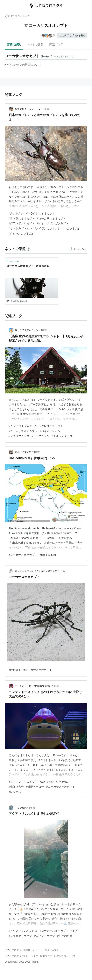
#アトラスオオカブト (22, 218)
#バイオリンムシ (50, 431)
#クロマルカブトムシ (22, 233)
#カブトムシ (16, 213)
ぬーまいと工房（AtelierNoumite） (33, 686)
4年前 (44, 330)
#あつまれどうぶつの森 (54, 782)
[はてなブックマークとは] (28, 249)
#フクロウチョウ (19, 436)
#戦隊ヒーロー (35, 787)
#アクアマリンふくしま (23, 931)
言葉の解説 (14, 44)
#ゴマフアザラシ (45, 936)
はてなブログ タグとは (17, 956)
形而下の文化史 (23, 452)
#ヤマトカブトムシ (20, 228)
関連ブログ (56, 44)
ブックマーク (14, 261)
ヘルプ (34, 956)
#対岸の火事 (65, 936)
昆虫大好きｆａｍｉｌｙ (28, 109)
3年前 (46, 109)
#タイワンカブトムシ (47, 228)
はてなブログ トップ (17, 16)
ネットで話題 (35, 44)
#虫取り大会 (16, 787)
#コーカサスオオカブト (51, 218)
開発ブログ (46, 956)
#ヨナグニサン (40, 436)
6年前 (32, 808)
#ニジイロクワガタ (20, 426)
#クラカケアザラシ (20, 936)
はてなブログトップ (65, 956)
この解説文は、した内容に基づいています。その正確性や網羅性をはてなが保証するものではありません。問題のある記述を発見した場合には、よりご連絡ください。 (23, 65)
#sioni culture (48, 555)
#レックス (15, 792)
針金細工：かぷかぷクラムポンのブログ (36, 571)
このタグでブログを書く (72, 36)
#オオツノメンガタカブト (53, 223)
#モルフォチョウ (62, 436)
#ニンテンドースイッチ (23, 782)
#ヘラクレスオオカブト (40, 213)
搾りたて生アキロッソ (27, 330)
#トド (74, 931)
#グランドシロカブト (22, 223)
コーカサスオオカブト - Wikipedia (28, 266)
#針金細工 (15, 670)
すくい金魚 (21, 808)
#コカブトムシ (72, 228)
